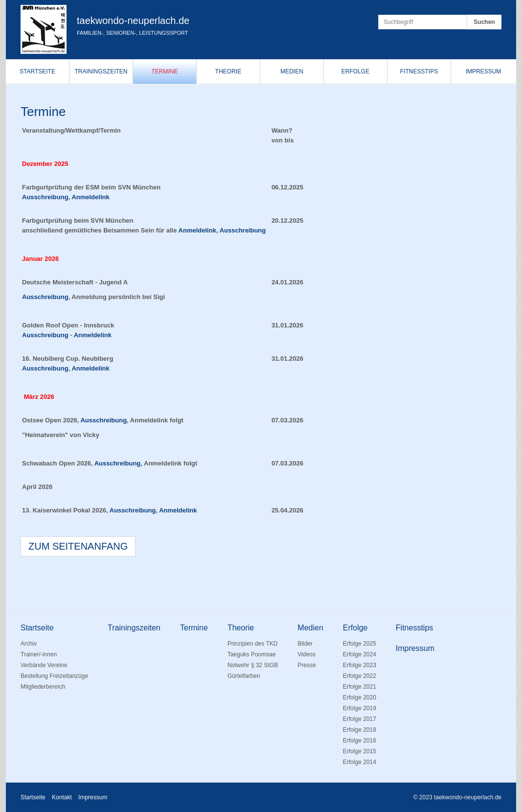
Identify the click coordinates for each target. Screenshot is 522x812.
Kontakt (62, 797)
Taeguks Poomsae (252, 654)
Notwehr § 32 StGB (253, 665)
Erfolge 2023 (360, 665)
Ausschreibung (45, 197)
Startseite (37, 71)
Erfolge (355, 71)
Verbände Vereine (44, 665)
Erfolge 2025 (360, 644)
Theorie (228, 71)
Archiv (29, 644)
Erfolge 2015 (360, 751)
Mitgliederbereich (43, 687)
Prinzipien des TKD (253, 644)
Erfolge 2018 (360, 730)
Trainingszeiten (101, 71)
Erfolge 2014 (360, 762)
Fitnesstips (419, 71)
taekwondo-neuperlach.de (133, 21)
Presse (306, 665)
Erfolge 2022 (360, 676)
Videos (306, 654)
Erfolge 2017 (360, 719)
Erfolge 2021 (360, 687)
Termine (165, 71)
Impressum (484, 71)
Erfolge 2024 (360, 654)
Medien (292, 71)
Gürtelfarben (244, 676)
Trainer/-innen (39, 654)
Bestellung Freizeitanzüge (54, 676)
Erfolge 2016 (360, 741)
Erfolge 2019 (360, 708)
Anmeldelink (178, 510)
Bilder (305, 644)
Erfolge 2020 (360, 697)
